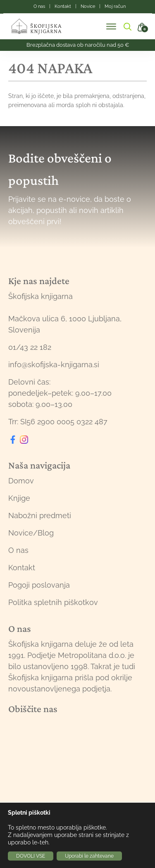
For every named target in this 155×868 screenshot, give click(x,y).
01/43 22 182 (30, 347)
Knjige (19, 498)
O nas (18, 550)
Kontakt (22, 568)
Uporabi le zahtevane (89, 856)
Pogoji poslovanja (39, 585)
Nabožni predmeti (40, 515)
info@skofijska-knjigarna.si (54, 365)
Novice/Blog (31, 533)
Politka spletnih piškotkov (53, 602)
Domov (21, 481)
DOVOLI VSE (31, 856)
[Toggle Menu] (111, 26)
